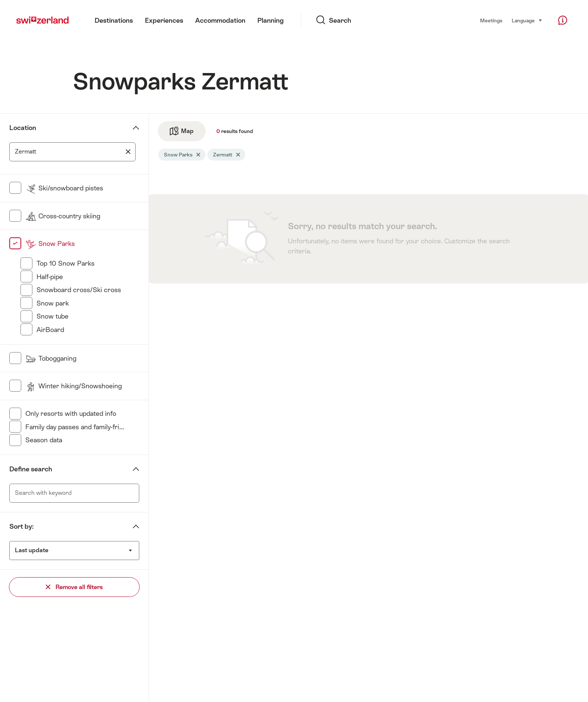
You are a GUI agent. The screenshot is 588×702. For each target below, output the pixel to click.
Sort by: (21, 526)
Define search (31, 469)
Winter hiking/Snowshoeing (74, 386)
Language (527, 20)
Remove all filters (74, 587)
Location (23, 128)
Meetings (491, 20)
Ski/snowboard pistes (64, 188)
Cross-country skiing (63, 216)
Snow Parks (50, 244)
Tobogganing (51, 358)
